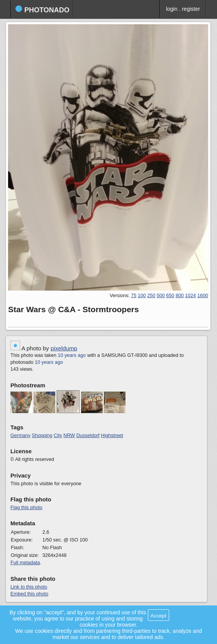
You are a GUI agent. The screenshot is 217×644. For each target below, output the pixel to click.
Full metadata (25, 563)
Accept (159, 616)
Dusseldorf (88, 435)
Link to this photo (29, 587)
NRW (69, 435)
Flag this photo (26, 508)
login (172, 9)
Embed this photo (29, 594)
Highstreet (112, 435)
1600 (203, 296)
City (58, 435)
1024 (190, 296)
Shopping (42, 435)
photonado (42, 9)
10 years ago (72, 355)
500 (161, 296)
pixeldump (64, 348)
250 (151, 296)
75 (134, 296)
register (191, 9)
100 (142, 296)
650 (170, 296)
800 (180, 296)
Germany (20, 435)
